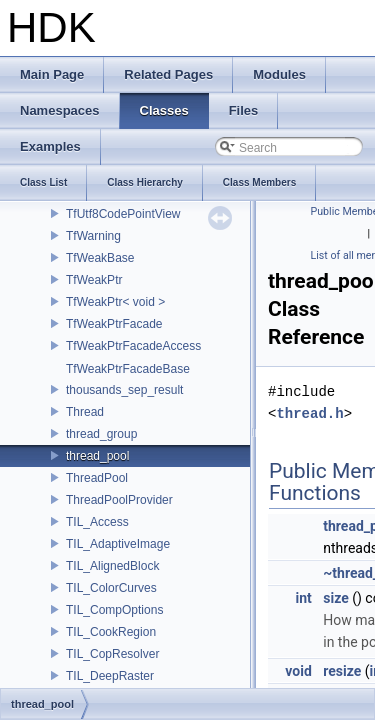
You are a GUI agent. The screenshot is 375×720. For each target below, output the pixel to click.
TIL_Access (97, 522)
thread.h (309, 413)
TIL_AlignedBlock (112, 566)
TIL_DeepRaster (110, 676)
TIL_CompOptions (114, 610)
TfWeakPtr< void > (115, 302)
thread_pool (97, 456)
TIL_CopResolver (112, 654)
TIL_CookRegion (111, 632)
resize (342, 671)
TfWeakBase (100, 258)
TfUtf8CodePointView (123, 214)
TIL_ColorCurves (111, 588)
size (335, 598)
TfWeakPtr (94, 280)
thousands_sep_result (124, 390)
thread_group (101, 434)
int (303, 598)
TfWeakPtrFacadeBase (128, 369)
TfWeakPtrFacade (114, 324)
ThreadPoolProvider (119, 500)
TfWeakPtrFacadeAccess (133, 346)
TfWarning (93, 236)
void (298, 671)
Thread (85, 412)
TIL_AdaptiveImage (118, 544)
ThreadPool (97, 478)
